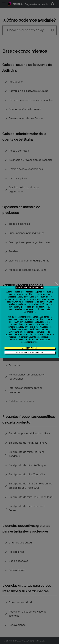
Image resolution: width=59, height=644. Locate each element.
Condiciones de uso (38, 329)
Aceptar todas (29, 348)
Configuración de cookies (30, 352)
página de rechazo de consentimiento (36, 341)
